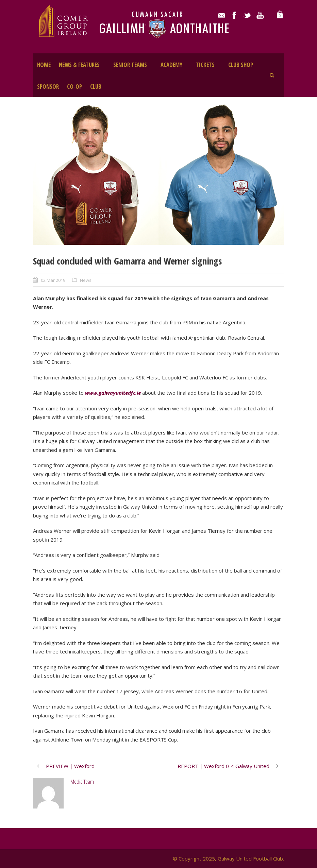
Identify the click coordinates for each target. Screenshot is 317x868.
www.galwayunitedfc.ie (113, 393)
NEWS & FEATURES (79, 65)
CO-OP (74, 87)
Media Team (82, 781)
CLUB (96, 87)
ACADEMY (171, 65)
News (86, 280)
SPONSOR (48, 87)
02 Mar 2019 (53, 280)
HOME (44, 65)
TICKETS (205, 65)
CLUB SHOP (241, 65)
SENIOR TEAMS (130, 65)
